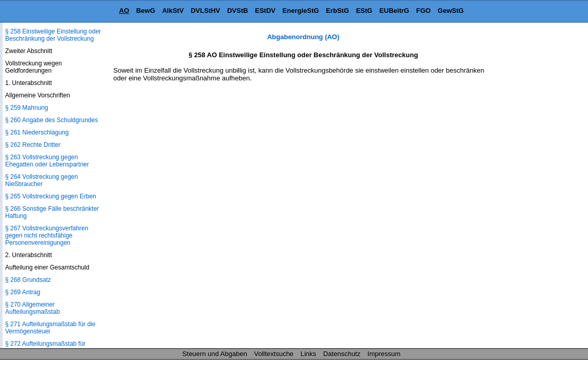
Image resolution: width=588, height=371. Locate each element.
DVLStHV (205, 11)
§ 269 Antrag (23, 292)
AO (124, 11)
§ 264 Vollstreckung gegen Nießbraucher (41, 180)
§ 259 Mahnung (27, 108)
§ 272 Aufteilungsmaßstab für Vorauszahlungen (45, 347)
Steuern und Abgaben (215, 354)
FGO (423, 11)
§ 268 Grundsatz (28, 280)
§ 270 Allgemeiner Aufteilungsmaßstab (32, 308)
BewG (145, 11)
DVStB (237, 11)
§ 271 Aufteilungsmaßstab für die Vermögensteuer (50, 328)
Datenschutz (342, 354)
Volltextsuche (274, 354)
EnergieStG (301, 11)
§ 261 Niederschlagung (37, 132)
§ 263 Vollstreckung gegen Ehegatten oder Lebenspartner (47, 161)
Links (308, 354)
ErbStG (338, 11)
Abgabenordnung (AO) (303, 37)
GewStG (451, 11)
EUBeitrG (394, 11)
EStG (364, 11)
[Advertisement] (537, 188)
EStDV (265, 11)
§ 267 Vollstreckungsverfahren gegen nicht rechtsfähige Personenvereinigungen (47, 235)
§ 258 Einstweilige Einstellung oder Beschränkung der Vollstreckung (53, 35)
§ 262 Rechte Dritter (33, 145)
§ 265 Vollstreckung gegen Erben (51, 196)
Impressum (384, 354)
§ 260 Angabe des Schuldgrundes (51, 120)
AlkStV (173, 11)
